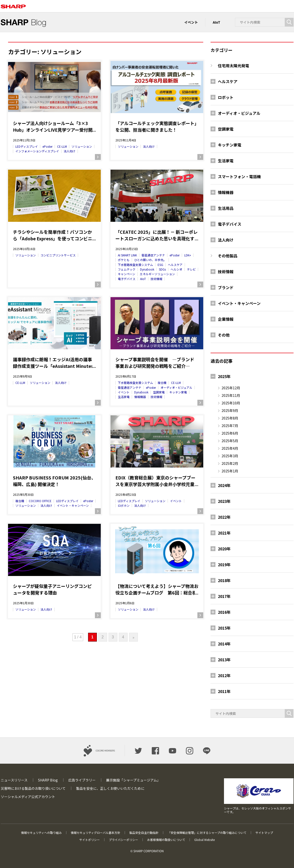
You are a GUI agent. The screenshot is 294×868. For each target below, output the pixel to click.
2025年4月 (230, 448)
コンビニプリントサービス (58, 255)
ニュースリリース (14, 780)
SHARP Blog (48, 780)
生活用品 (226, 208)
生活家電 (124, 397)
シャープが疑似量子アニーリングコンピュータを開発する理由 (52, 589)
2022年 (224, 517)
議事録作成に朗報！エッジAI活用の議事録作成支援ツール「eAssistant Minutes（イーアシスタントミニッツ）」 (53, 363)
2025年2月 (230, 463)
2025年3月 (230, 456)
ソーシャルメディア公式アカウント (28, 797)
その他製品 (228, 256)
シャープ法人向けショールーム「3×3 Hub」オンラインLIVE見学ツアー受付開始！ (53, 127)
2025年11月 (231, 395)
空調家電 (159, 392)
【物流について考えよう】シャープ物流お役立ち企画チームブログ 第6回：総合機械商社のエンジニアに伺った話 (157, 589)
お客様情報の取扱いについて (166, 840)
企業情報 (226, 319)
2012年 (224, 675)
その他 (224, 335)
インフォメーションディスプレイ (37, 151)
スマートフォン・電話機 (239, 176)
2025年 (224, 376)
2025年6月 (230, 433)
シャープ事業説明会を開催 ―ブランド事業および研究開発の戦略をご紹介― (155, 363)
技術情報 (156, 279)
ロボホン (124, 505)
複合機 (162, 383)
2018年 (224, 580)
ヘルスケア (175, 265)
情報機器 (140, 397)
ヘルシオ (176, 269)
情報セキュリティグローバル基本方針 (96, 833)
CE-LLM (62, 146)
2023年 (224, 501)
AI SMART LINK (127, 255)
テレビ (191, 269)
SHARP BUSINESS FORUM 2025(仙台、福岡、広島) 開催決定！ (54, 481)
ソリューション (82, 146)
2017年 (224, 596)
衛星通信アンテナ (153, 255)
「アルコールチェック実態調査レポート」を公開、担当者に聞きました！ (156, 126)
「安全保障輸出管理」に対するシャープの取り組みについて (207, 833)
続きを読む (98, 157)
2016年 (224, 612)
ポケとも (124, 260)
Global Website (204, 840)
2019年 (224, 565)
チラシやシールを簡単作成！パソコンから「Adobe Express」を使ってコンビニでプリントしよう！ (53, 235)
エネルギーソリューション (157, 274)
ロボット (226, 97)
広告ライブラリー (82, 780)
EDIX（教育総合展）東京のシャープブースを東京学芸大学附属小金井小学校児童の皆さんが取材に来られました (155, 481)
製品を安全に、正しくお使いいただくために (110, 788)
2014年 (224, 644)
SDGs (162, 269)
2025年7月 (230, 426)
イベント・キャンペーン (73, 505)
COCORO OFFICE (40, 501)
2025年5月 (230, 441)
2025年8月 (230, 418)
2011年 (224, 691)
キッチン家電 (178, 392)
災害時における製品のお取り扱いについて (33, 788)
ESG (160, 265)
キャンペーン (127, 274)
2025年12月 (231, 388)
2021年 (224, 533)
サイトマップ (264, 833)
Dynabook (147, 269)
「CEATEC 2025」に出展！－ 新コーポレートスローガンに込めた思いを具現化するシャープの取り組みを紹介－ (157, 235)
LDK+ (188, 255)
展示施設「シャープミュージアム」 (133, 780)
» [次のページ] (133, 637)
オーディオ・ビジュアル (176, 387)
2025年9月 (230, 410)
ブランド (226, 287)
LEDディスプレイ (27, 146)
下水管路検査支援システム (135, 265)
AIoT (217, 22)
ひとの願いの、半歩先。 (150, 260)
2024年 (224, 485)
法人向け (70, 151)
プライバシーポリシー (123, 840)
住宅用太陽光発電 (233, 66)
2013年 (224, 660)
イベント (191, 22)
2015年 (224, 628)
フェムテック (127, 269)
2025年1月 (230, 471)
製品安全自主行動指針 (144, 833)
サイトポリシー (90, 840)
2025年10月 (231, 403)
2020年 (224, 549)
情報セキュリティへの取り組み (41, 833)
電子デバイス (127, 279)
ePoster (47, 146)
